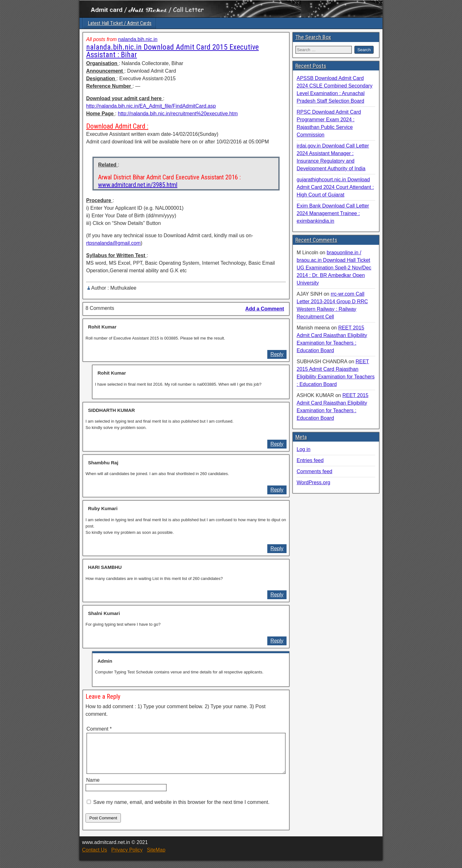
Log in (304, 449)
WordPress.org (313, 482)
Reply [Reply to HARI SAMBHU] (277, 595)
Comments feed (314, 471)
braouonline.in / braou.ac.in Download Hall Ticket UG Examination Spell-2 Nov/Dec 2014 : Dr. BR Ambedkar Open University (334, 268)
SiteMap (156, 857)
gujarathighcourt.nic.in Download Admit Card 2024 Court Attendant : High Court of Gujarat (335, 187)
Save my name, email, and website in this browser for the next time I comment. (181, 810)
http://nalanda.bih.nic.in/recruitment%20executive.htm (178, 114)
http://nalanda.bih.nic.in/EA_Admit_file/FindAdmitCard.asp (151, 106)
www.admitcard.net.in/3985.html (138, 185)
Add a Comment (265, 309)
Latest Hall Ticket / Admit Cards (120, 23)
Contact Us (95, 857)
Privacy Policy (127, 857)
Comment (99, 729)
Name (93, 788)
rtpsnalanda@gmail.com (113, 243)
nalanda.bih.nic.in (138, 39)
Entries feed (310, 460)
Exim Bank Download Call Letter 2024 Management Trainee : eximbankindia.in (333, 213)
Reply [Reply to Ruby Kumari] (277, 549)
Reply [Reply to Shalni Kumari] (277, 641)
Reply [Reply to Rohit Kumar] (277, 354)
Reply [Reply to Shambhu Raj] (277, 490)
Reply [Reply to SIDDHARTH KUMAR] (277, 444)
